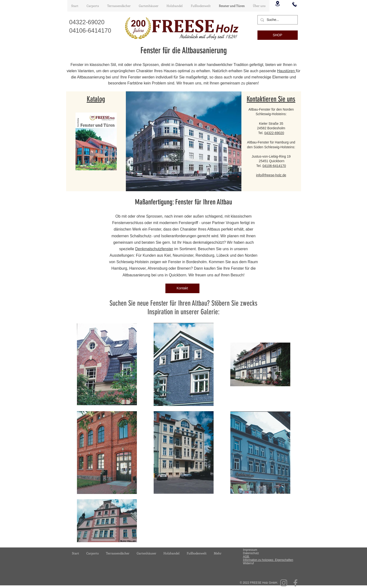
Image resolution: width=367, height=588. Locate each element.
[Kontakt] (182, 288)
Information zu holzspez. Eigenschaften (268, 560)
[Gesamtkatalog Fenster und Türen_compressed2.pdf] (96, 142)
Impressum (250, 550)
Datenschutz (251, 553)
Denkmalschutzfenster (154, 249)
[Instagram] (284, 583)
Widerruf (248, 563)
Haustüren (286, 71)
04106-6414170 (274, 166)
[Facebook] (295, 583)
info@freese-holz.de (271, 175)
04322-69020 (274, 133)
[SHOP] (278, 35)
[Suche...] (277, 20)
